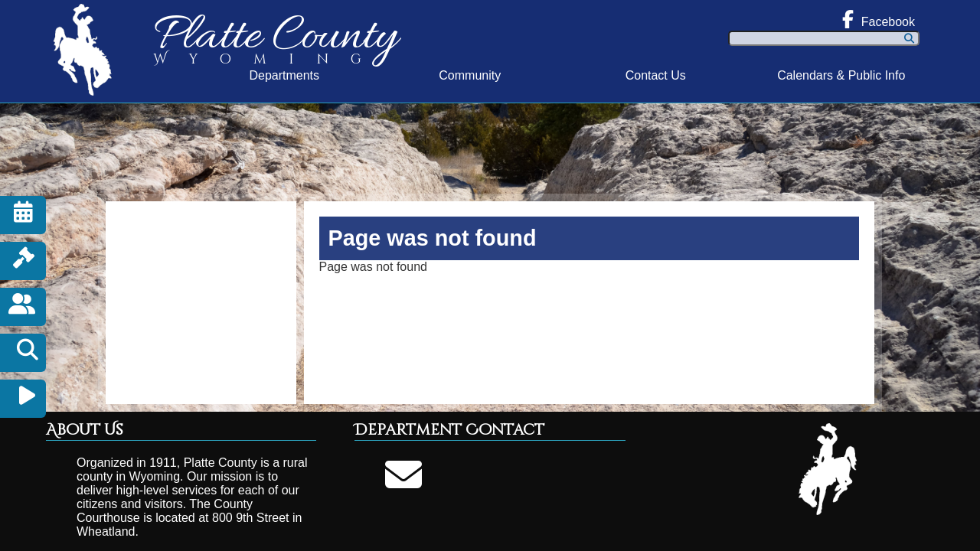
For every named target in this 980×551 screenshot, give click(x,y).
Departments (284, 75)
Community (470, 75)
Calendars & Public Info (841, 75)
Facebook (879, 19)
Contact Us (656, 75)
